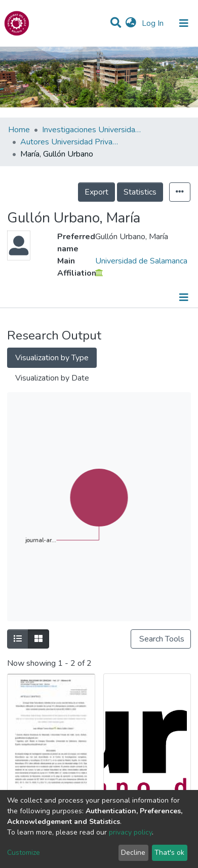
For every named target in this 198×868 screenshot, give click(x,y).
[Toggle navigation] (184, 23)
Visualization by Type (52, 358)
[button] (131, 23)
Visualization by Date (52, 378)
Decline (133, 853)
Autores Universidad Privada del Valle (71, 142)
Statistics (140, 192)
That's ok (169, 853)
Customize (24, 853)
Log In (154, 23)
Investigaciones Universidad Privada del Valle (93, 130)
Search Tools (161, 639)
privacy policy (130, 832)
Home (19, 130)
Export (96, 192)
